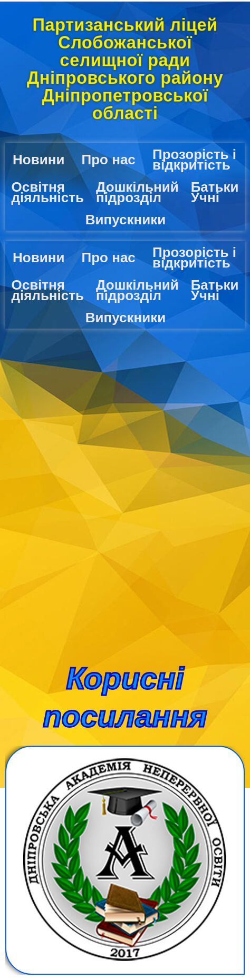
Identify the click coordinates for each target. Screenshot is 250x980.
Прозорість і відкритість (194, 160)
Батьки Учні (215, 192)
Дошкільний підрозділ (137, 192)
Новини (39, 160)
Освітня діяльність (47, 192)
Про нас (109, 160)
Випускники (126, 220)
